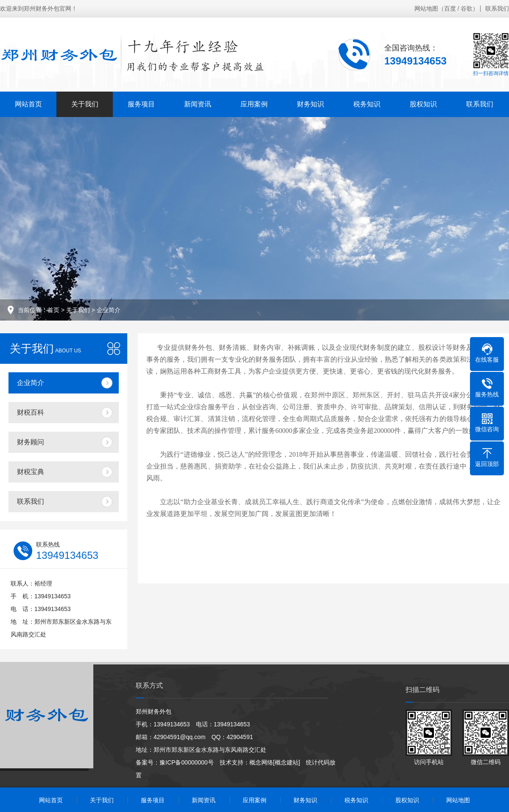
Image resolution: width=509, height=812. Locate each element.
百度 (450, 8)
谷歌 (467, 8)
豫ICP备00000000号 (187, 762)
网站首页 (28, 104)
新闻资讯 (198, 104)
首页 (53, 310)
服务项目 (141, 104)
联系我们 (497, 8)
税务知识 (367, 104)
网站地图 (426, 8)
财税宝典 (31, 472)
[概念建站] (287, 762)
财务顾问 (31, 442)
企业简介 (109, 310)
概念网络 (261, 762)
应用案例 (254, 104)
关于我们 (85, 104)
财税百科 (31, 412)
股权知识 (423, 104)
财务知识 (310, 104)
